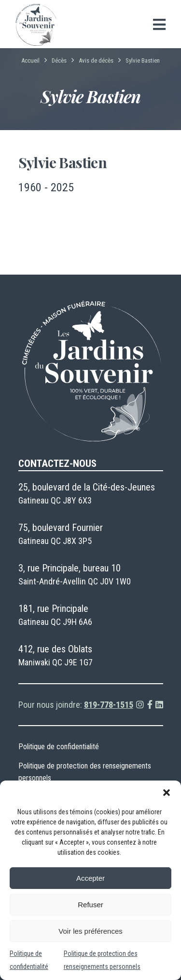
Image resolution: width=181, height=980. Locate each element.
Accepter (90, 878)
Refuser (90, 905)
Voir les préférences (90, 931)
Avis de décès (96, 60)
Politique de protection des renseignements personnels (85, 772)
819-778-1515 (109, 705)
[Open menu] (159, 25)
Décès (59, 60)
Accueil (30, 60)
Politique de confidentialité (59, 747)
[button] (167, 793)
